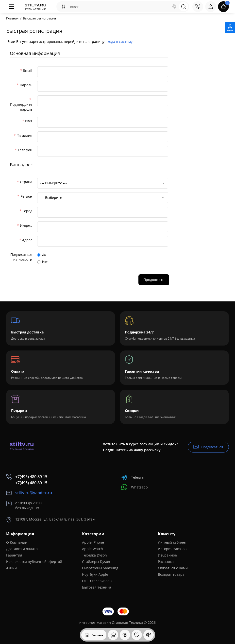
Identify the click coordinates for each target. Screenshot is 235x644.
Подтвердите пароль (21, 107)
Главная (12, 18)
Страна (26, 182)
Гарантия (14, 555)
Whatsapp (134, 487)
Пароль (26, 85)
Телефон (25, 150)
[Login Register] (211, 7)
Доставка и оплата (22, 549)
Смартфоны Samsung (100, 568)
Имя (29, 121)
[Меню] (12, 7)
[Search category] (63, 7)
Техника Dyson (94, 555)
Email (28, 70)
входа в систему (119, 42)
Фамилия (25, 135)
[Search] (174, 7)
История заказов (172, 549)
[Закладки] (137, 635)
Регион (26, 196)
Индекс (26, 225)
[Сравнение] (149, 635)
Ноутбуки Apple (95, 574)
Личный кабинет (172, 542)
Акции (11, 568)
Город (27, 211)
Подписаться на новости (21, 257)
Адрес (27, 240)
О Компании (17, 542)
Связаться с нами (173, 568)
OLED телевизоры (97, 581)
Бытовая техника (97, 587)
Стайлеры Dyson (96, 562)
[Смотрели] (113, 635)
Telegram (134, 477)
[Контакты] (198, 7)
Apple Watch (92, 549)
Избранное (167, 555)
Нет (42, 262)
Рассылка (166, 562)
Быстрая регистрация (39, 18)
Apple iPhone (93, 542)
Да (42, 255)
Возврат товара (171, 574)
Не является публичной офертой (34, 562)
